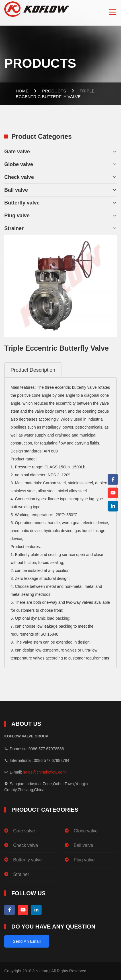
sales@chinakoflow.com (44, 772)
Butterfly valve (22, 203)
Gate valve (17, 152)
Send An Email (27, 941)
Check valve (19, 177)
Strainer (14, 228)
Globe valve (19, 164)
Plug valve (17, 216)
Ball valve (16, 190)
